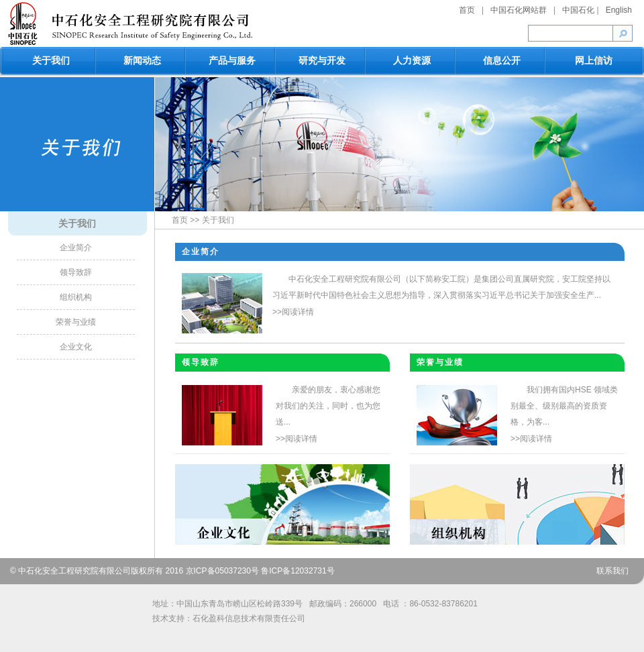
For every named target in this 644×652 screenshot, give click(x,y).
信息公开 (502, 60)
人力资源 (412, 60)
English (619, 10)
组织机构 (76, 297)
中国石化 (578, 10)
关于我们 (51, 60)
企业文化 (76, 347)
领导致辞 (76, 272)
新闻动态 (142, 60)
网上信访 (594, 60)
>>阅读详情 (293, 312)
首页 (467, 10)
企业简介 (76, 248)
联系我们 (612, 571)
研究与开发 (322, 60)
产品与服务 (232, 60)
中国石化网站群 (519, 10)
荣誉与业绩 (76, 322)
